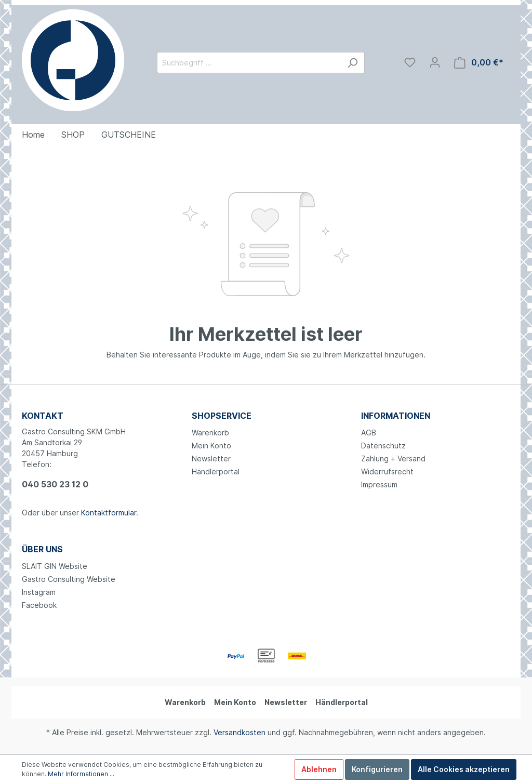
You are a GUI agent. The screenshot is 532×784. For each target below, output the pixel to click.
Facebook (39, 605)
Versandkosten (240, 732)
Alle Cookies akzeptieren (464, 769)
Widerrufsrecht (387, 471)
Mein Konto (211, 446)
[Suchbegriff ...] (249, 63)
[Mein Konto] (435, 62)
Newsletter (211, 459)
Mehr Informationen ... (81, 774)
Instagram (39, 592)
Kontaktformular (109, 513)
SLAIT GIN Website (55, 566)
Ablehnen (319, 769)
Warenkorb (210, 433)
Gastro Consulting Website (69, 579)
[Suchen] (353, 63)
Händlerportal (216, 471)
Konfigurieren (377, 769)
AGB (369, 433)
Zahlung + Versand (393, 459)
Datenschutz (383, 446)
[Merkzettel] (410, 62)
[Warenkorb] (479, 63)
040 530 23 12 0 (55, 484)
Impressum (379, 484)
